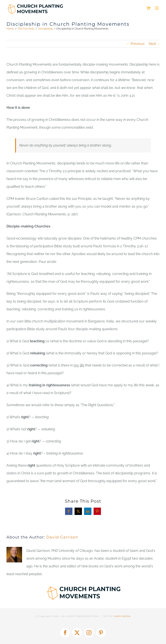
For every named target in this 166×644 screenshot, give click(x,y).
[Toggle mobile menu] (157, 8)
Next (152, 44)
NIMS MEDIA (122, 616)
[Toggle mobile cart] (148, 8)
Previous (138, 44)
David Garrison (62, 537)
